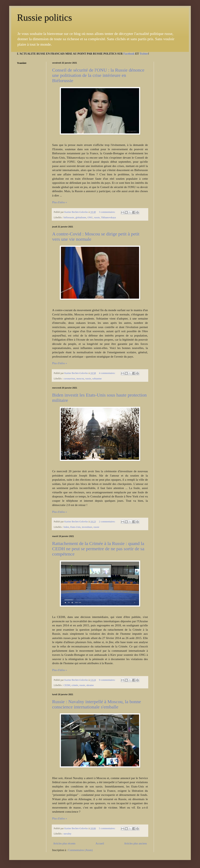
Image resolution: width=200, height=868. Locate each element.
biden (66, 527)
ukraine (90, 685)
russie (97, 217)
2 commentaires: (108, 522)
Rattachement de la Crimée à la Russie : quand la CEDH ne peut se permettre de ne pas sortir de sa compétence (98, 549)
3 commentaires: (108, 212)
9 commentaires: (108, 680)
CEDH (67, 685)
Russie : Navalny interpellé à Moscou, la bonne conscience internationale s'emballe (97, 704)
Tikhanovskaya (108, 217)
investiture (87, 527)
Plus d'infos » (60, 202)
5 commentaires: (108, 828)
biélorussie (69, 217)
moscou (80, 379)
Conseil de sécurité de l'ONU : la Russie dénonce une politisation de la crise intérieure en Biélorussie (98, 75)
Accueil (100, 844)
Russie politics (44, 17)
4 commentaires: (108, 373)
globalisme (81, 217)
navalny (67, 834)
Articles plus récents (64, 844)
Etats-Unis (75, 527)
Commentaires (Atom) (80, 850)
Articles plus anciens (135, 844)
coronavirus (69, 379)
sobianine (97, 379)
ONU (90, 217)
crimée (75, 685)
